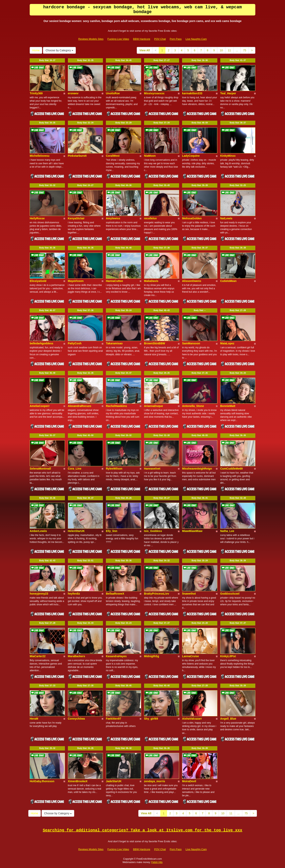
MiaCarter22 (38, 656)
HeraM (34, 719)
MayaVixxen (76, 281)
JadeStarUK (114, 781)
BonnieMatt (228, 406)
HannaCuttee (114, 281)
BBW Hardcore (142, 39)
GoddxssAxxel (230, 594)
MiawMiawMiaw (192, 531)
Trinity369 (36, 93)
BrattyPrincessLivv (157, 594)
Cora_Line (75, 469)
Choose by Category (59, 50)
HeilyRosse (37, 218)
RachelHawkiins (116, 406)
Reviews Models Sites (91, 39)
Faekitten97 (114, 719)
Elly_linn (112, 531)
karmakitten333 (192, 93)
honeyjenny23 (39, 594)
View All (145, 50)
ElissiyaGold (38, 281)
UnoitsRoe (113, 93)
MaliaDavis (151, 281)
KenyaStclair (76, 218)
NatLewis (226, 218)
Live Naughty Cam (196, 39)
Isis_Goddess (153, 531)
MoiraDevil (189, 781)
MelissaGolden (192, 218)
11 (229, 50)
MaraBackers (76, 656)
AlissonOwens (192, 281)
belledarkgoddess (41, 343)
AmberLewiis (38, 531)
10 (221, 50)
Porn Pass (176, 39)
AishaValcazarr (192, 719)
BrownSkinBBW (155, 343)
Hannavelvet (152, 469)
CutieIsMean (228, 281)
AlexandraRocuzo (80, 406)
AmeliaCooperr (40, 406)
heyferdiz (74, 594)
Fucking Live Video (118, 39)
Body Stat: (47, 60)
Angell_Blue (228, 719)
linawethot (189, 594)
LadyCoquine (191, 156)
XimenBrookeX (78, 781)
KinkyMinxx (228, 156)
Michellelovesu (40, 156)
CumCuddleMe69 (232, 469)
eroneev (73, 93)
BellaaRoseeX (115, 594)
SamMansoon (191, 343)
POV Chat (160, 39)
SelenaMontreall (40, 469)
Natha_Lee (227, 531)
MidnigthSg (152, 656)
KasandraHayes (116, 656)
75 (245, 50)
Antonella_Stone (193, 406)
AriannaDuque (154, 406)
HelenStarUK (76, 531)
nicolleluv (151, 218)
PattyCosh (75, 343)
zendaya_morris (155, 781)
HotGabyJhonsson (42, 781)
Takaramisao (114, 343)
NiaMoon (150, 156)
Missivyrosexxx (154, 93)
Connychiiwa (76, 719)
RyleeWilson (114, 469)
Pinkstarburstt (77, 156)
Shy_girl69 (151, 719)
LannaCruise (190, 656)
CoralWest (113, 156)
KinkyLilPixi (228, 656)
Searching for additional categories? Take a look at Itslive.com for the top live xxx (142, 830)
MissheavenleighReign (197, 469)
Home (36, 50)
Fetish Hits (157, 862)
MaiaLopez (227, 343)
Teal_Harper (228, 93)
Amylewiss (113, 218)
